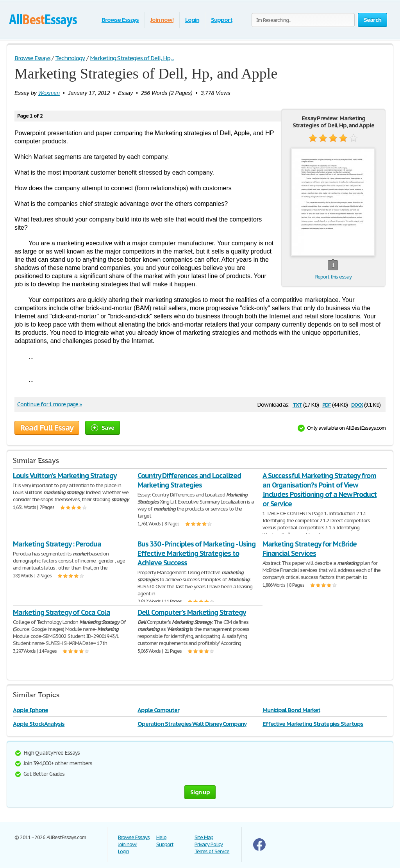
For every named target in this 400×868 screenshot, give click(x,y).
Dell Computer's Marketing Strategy (192, 612)
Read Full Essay (47, 428)
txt (297, 404)
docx (357, 404)
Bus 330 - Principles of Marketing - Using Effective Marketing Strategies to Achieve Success (196, 553)
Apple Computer (158, 710)
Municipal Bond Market (291, 710)
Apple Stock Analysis (39, 724)
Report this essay (333, 277)
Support (222, 20)
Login (192, 20)
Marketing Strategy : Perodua (57, 544)
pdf (327, 404)
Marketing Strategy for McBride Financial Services (310, 549)
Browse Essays (120, 20)
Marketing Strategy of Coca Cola (62, 612)
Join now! (162, 20)
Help (161, 837)
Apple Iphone (30, 710)
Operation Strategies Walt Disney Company (192, 724)
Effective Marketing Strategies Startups (313, 724)
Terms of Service (212, 851)
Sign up (200, 792)
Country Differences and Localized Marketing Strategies (189, 480)
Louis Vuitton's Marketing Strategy (65, 476)
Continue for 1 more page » (49, 404)
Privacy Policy (209, 844)
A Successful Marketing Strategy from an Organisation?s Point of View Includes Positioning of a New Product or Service (320, 490)
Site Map (204, 837)
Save (103, 428)
